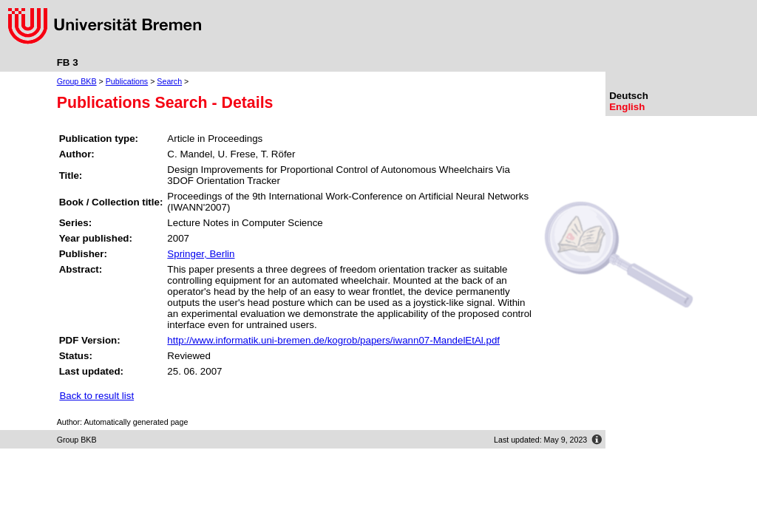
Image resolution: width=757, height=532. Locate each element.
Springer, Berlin (201, 254)
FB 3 (68, 62)
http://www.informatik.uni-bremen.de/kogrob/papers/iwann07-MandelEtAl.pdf (333, 340)
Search (169, 81)
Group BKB (77, 81)
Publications (127, 81)
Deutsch (629, 96)
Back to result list (96, 396)
